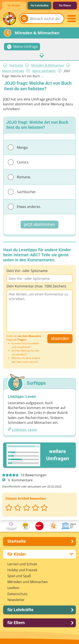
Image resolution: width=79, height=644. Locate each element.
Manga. (18, 147)
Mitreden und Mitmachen (28, 582)
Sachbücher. (22, 192)
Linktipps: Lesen (25, 430)
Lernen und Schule (22, 564)
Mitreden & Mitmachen (48, 65)
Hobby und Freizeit (22, 570)
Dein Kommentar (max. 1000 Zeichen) (36, 286)
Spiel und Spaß (19, 576)
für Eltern (65, 5)
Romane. (19, 177)
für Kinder (14, 5)
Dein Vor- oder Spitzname (27, 271)
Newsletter (16, 600)
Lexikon (13, 588)
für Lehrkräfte (40, 5)
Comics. (19, 162)
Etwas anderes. (24, 207)
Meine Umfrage (13, 71)
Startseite (16, 65)
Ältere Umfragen (44, 71)
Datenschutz (17, 594)
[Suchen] (24, 19)
